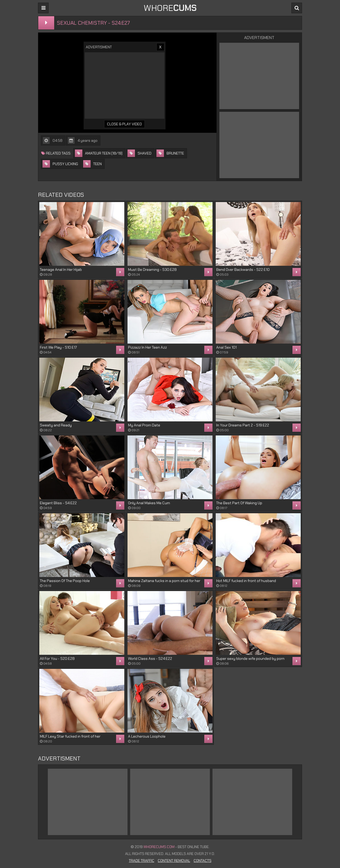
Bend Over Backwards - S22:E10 (243, 270)
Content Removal (174, 861)
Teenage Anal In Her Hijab (61, 270)
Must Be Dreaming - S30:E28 (152, 270)
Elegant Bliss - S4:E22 (58, 503)
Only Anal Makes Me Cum (149, 503)
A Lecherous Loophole (147, 736)
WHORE (170, 8)
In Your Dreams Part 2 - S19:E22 (243, 425)
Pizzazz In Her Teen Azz (147, 347)
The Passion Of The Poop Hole (65, 581)
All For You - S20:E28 (57, 659)
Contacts (203, 861)
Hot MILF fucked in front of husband (246, 581)
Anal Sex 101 (226, 347)
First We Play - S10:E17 (58, 347)
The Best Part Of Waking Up (239, 503)
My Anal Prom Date (144, 425)
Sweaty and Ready (56, 425)
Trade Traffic (142, 861)
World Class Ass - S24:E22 (150, 659)
